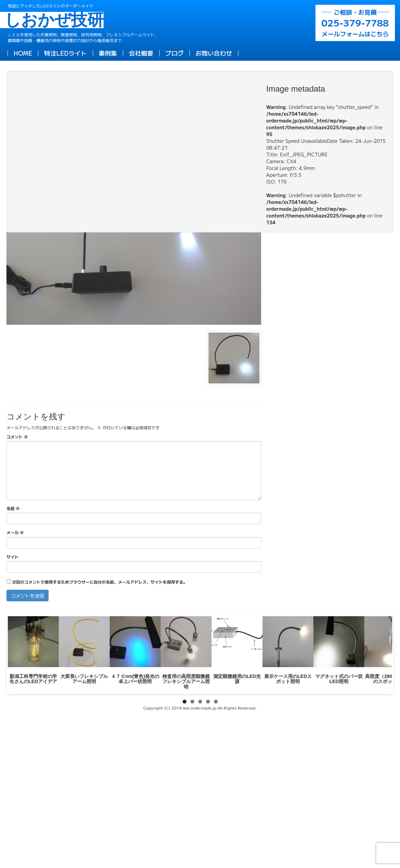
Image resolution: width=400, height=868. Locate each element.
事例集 (108, 53)
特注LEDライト (66, 53)
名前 (13, 508)
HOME (23, 53)
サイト (13, 557)
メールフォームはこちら (355, 23)
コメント (17, 437)
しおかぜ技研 (56, 20)
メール (15, 532)
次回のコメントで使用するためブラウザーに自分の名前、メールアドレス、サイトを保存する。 (99, 582)
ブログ (175, 53)
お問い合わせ (214, 53)
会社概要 (141, 53)
